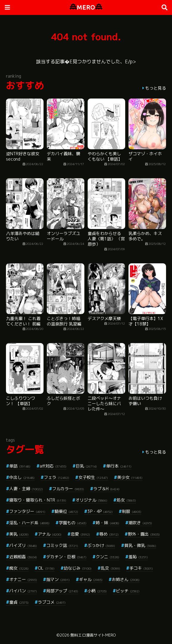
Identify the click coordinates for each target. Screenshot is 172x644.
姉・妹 (107, 523)
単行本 (119, 466)
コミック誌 (62, 545)
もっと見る (156, 88)
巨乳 (86, 466)
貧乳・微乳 (140, 545)
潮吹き (140, 523)
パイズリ (23, 545)
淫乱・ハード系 (29, 523)
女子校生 (93, 477)
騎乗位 (66, 511)
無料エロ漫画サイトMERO (93, 635)
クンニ (107, 557)
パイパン (23, 591)
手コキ (141, 568)
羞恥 (138, 557)
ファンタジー (27, 511)
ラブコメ (52, 602)
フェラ (56, 477)
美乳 (19, 534)
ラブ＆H (106, 489)
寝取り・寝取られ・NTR (38, 500)
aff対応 (53, 466)
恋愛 (80, 534)
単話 (20, 466)
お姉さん (126, 579)
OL (46, 568)
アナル (50, 534)
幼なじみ (78, 568)
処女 (126, 500)
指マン (58, 579)
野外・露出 (144, 534)
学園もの (73, 523)
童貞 (19, 602)
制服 (132, 511)
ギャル (91, 579)
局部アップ (62, 591)
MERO (86, 7)
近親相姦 (23, 557)
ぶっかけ (101, 545)
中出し (22, 477)
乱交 (110, 568)
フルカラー (68, 489)
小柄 (97, 591)
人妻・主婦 (26, 489)
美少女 (130, 477)
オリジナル (91, 500)
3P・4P (100, 511)
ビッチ (128, 591)
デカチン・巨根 (66, 557)
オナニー (23, 579)
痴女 (19, 568)
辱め (109, 534)
